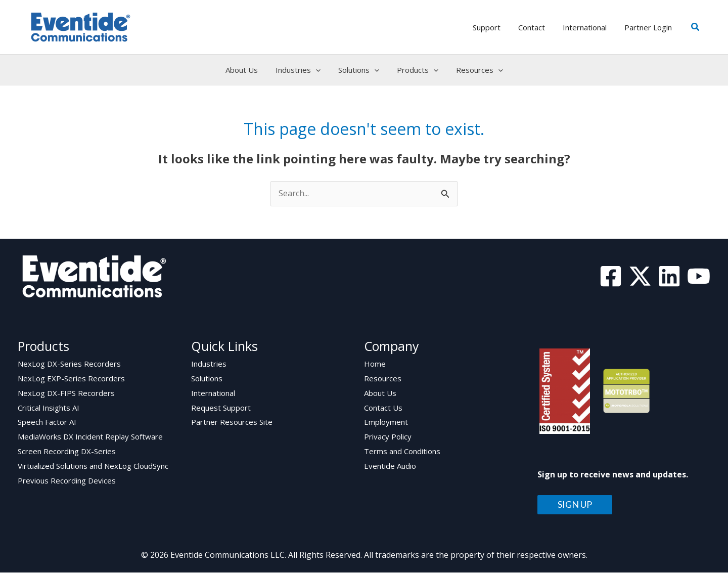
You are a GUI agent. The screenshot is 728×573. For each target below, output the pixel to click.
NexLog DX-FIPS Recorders (66, 393)
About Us (380, 393)
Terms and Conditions (402, 452)
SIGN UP (575, 505)
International (213, 393)
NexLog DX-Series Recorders (69, 364)
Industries (209, 364)
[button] (696, 27)
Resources (383, 379)
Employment (386, 423)
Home (375, 364)
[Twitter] (640, 276)
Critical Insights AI (49, 408)
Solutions (207, 379)
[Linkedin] (669, 276)
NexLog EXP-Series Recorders (71, 379)
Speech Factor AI (47, 423)
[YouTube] (699, 276)
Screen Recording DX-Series (67, 452)
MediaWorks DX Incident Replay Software (90, 437)
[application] (318, 70)
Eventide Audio (390, 467)
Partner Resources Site (232, 423)
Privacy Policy (388, 437)
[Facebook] (611, 276)
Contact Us (383, 408)
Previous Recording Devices (67, 481)
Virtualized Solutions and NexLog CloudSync (93, 467)
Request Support (221, 408)
